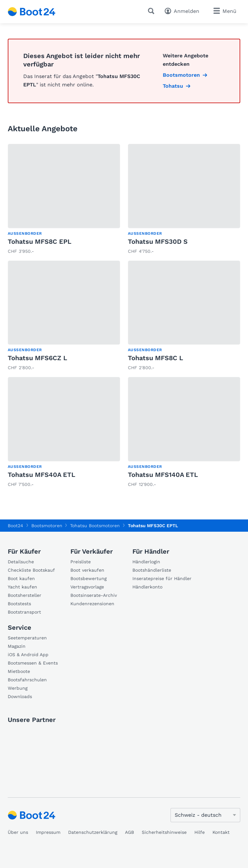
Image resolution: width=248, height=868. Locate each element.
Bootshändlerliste (152, 570)
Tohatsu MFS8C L (155, 358)
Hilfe (200, 832)
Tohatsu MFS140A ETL (163, 475)
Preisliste (81, 562)
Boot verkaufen (87, 570)
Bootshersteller (25, 595)
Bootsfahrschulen (27, 680)
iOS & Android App (28, 655)
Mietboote (19, 671)
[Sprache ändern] (205, 815)
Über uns (18, 832)
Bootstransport (24, 612)
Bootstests (19, 604)
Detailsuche (21, 562)
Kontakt (221, 832)
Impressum (48, 832)
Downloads (20, 696)
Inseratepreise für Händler (162, 578)
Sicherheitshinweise (164, 832)
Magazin (17, 646)
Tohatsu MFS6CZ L (37, 358)
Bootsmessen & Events (33, 663)
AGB (129, 832)
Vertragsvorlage (87, 587)
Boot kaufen (21, 578)
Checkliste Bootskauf (31, 570)
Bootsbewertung (88, 578)
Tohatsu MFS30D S (158, 242)
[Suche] (152, 11)
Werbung (18, 688)
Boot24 (15, 526)
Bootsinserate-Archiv (94, 595)
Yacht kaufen (22, 587)
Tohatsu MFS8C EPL (40, 242)
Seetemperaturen (27, 638)
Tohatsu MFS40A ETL (41, 475)
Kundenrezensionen (92, 604)
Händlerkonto (147, 587)
